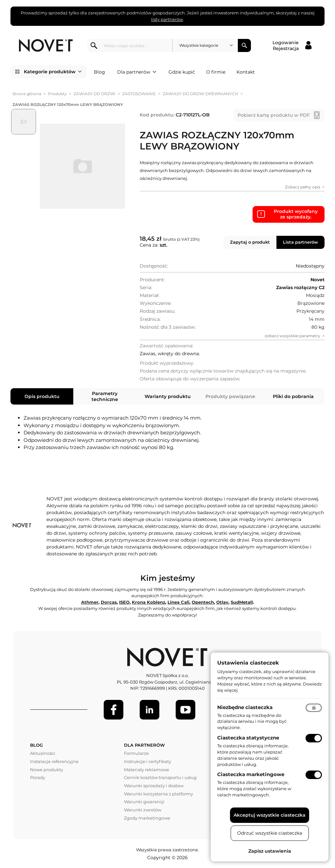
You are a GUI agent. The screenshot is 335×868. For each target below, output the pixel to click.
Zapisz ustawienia (270, 851)
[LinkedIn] (150, 710)
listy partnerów (167, 19)
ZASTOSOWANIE (139, 94)
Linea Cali (178, 602)
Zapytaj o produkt (250, 242)
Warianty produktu (168, 396)
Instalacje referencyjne (54, 761)
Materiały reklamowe (147, 770)
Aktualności (43, 753)
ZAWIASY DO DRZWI (95, 94)
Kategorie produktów (53, 72)
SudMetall (242, 602)
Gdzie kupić (182, 72)
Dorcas (109, 602)
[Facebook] (114, 710)
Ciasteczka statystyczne (248, 738)
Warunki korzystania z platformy (159, 794)
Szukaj (244, 45)
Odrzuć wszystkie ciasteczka (270, 833)
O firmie (216, 72)
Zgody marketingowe (147, 818)
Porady (38, 777)
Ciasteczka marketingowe (251, 774)
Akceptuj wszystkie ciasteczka (270, 815)
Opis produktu (42, 396)
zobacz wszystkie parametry (292, 336)
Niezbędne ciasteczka (245, 707)
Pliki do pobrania (293, 396)
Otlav (222, 602)
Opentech (203, 602)
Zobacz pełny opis (303, 187)
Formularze (136, 753)
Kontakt (246, 72)
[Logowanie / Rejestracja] (292, 45)
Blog (99, 72)
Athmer (90, 602)
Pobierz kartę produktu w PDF (274, 115)
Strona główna (27, 94)
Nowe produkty (47, 770)
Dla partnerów (137, 72)
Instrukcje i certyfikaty (148, 761)
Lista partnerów (300, 242)
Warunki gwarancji (144, 802)
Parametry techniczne (105, 396)
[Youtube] (185, 710)
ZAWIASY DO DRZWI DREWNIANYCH (200, 94)
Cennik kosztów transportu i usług (160, 777)
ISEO (124, 602)
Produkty (57, 94)
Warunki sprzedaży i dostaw (154, 786)
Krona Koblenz (149, 602)
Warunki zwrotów (143, 810)
